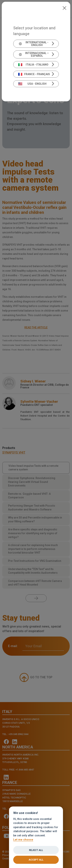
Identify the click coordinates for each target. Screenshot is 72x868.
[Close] (64, 8)
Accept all (36, 860)
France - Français (34, 74)
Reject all (36, 850)
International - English (33, 44)
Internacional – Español (34, 54)
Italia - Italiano (33, 65)
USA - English (32, 84)
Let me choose (23, 840)
